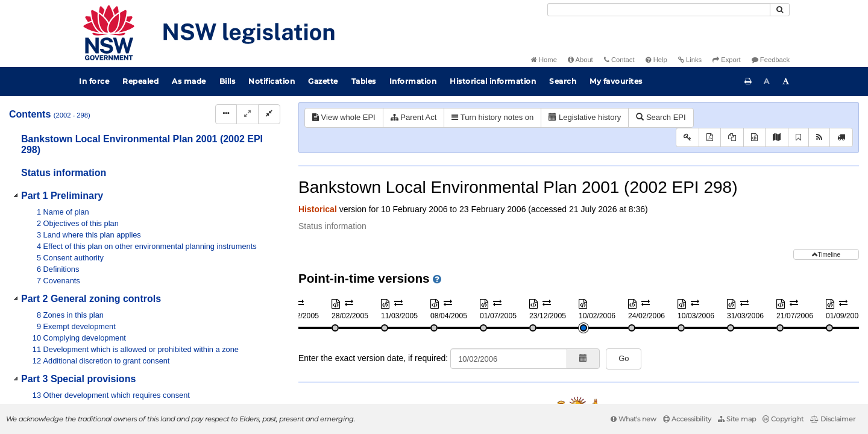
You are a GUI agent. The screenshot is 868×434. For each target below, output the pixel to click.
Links (690, 60)
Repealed (140, 81)
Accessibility (687, 419)
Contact (619, 60)
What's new (634, 419)
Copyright (783, 419)
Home (544, 60)
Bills (228, 81)
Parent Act (414, 117)
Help (656, 60)
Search (563, 81)
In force (94, 81)
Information (413, 81)
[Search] (659, 10)
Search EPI (661, 117)
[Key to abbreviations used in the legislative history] (687, 138)
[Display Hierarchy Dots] (226, 114)
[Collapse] (269, 114)
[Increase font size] (786, 81)
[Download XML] (754, 138)
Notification (272, 81)
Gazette (323, 81)
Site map (737, 419)
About (580, 60)
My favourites (616, 81)
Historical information (493, 81)
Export (726, 60)
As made (189, 81)
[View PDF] (710, 138)
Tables (364, 81)
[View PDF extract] (732, 138)
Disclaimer (833, 419)
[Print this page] (748, 81)
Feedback (771, 60)
